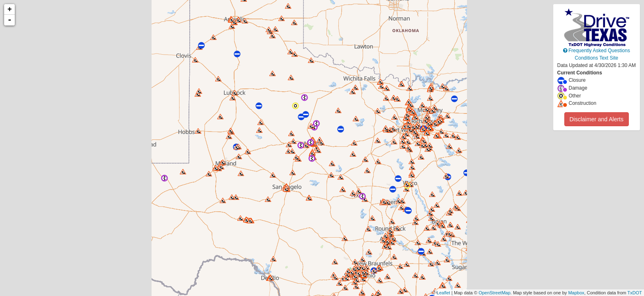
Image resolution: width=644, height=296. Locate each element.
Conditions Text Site (596, 58)
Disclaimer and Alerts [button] (597, 119)
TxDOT (635, 293)
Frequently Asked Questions (597, 51)
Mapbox (576, 293)
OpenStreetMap (494, 293)
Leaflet (443, 293)
